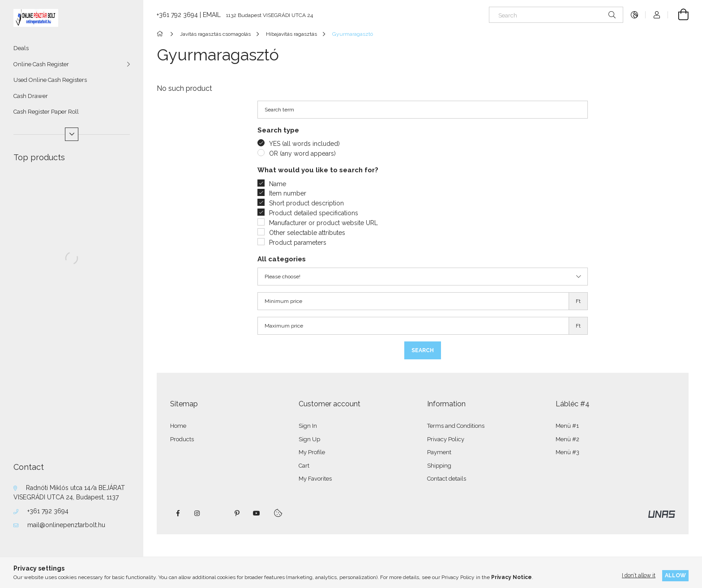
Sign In (308, 426)
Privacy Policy (446, 439)
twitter (217, 513)
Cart (304, 466)
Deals (21, 48)
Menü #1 (567, 426)
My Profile (312, 452)
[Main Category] (161, 34)
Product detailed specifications (314, 213)
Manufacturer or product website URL (323, 223)
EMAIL (212, 15)
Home (178, 426)
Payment (439, 452)
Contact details (447, 479)
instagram (197, 513)
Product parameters (298, 243)
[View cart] (678, 15)
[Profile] (657, 15)
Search (423, 350)
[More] (72, 134)
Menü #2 (567, 439)
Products (182, 439)
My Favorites (315, 479)
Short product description (306, 203)
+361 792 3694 (48, 511)
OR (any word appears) (302, 153)
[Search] (556, 15)
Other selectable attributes (307, 233)
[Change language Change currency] (634, 15)
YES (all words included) (304, 144)
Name (278, 184)
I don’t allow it (639, 575)
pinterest (237, 513)
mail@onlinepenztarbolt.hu (66, 525)
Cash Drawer (31, 96)
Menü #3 (567, 452)
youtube (257, 513)
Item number (288, 193)
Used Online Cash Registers (50, 80)
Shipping (439, 466)
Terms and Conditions (456, 426)
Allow (675, 575)
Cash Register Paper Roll (46, 112)
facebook (178, 513)
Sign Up (309, 439)
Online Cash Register (41, 64)
